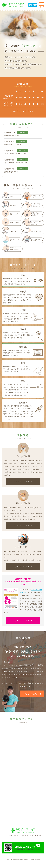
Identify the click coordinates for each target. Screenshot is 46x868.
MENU (41, 5)
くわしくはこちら (23, 481)
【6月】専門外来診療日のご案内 (15, 154)
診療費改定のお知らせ (12, 172)
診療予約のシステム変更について (16, 144)
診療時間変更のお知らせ (13, 135)
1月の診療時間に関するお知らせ (15, 163)
